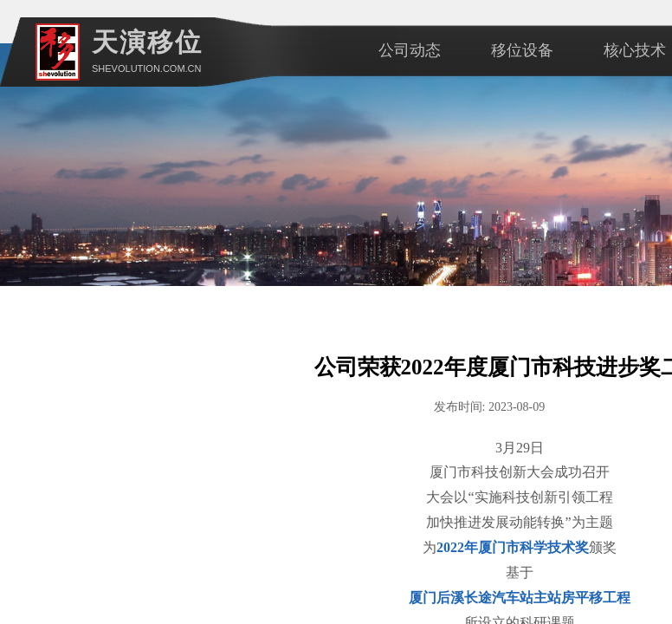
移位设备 (522, 50)
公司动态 (410, 50)
